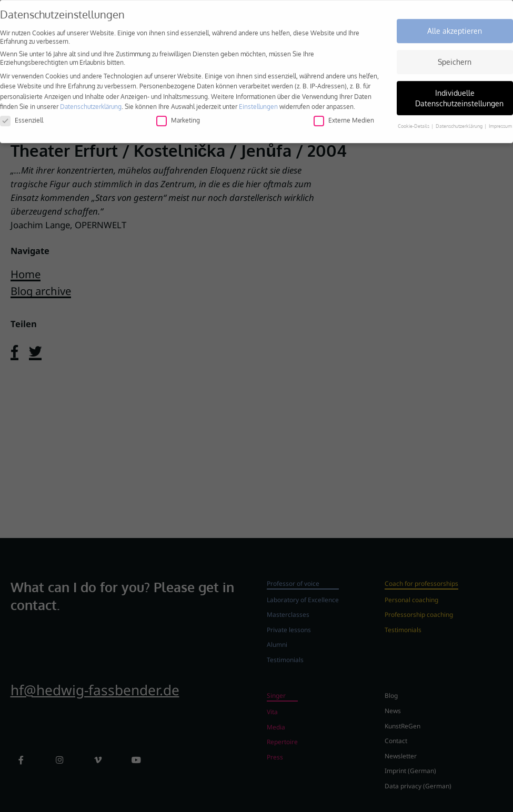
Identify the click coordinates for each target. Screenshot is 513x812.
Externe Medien (344, 116)
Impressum (500, 122)
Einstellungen (258, 103)
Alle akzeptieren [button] (455, 28)
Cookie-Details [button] (414, 122)
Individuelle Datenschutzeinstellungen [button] (459, 94)
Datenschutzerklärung (91, 103)
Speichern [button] (455, 58)
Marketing (178, 116)
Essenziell (22, 116)
